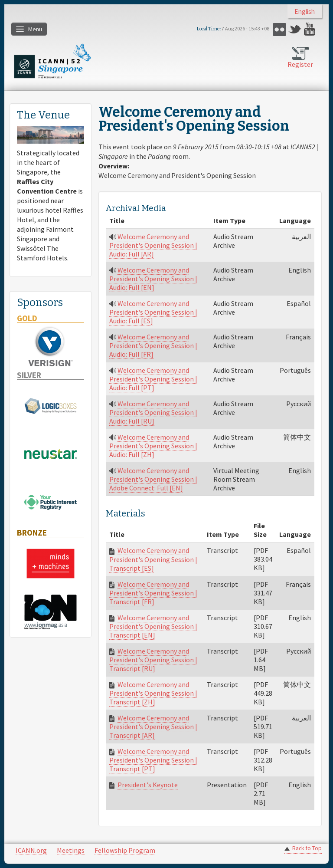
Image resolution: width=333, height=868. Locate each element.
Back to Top (307, 848)
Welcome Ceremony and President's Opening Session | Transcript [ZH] (153, 693)
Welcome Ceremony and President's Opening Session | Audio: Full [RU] (153, 412)
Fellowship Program (125, 850)
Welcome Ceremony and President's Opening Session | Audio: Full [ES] (153, 312)
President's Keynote (148, 785)
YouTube (311, 29)
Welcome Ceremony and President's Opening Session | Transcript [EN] (153, 626)
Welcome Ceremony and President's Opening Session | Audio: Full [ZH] (153, 446)
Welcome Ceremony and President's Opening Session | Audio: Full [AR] (153, 245)
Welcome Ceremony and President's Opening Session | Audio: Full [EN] (153, 279)
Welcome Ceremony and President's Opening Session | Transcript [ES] (153, 559)
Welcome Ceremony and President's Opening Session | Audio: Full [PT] (153, 379)
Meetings (71, 850)
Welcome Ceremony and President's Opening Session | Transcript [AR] (153, 727)
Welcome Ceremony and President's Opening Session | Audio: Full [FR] (153, 345)
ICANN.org (31, 850)
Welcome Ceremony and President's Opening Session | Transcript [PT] (153, 760)
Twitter (295, 29)
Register (300, 64)
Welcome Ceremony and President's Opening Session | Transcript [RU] (153, 660)
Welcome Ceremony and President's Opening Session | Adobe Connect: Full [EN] (153, 479)
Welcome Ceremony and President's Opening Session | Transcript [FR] (153, 593)
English (305, 12)
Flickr (279, 29)
